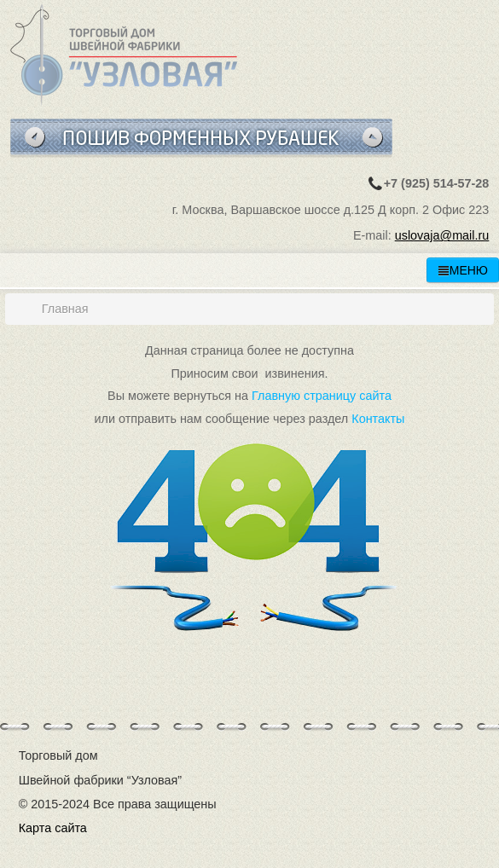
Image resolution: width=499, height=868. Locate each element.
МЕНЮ (463, 270)
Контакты (378, 419)
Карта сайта (53, 828)
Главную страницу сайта (322, 396)
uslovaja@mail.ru (442, 235)
